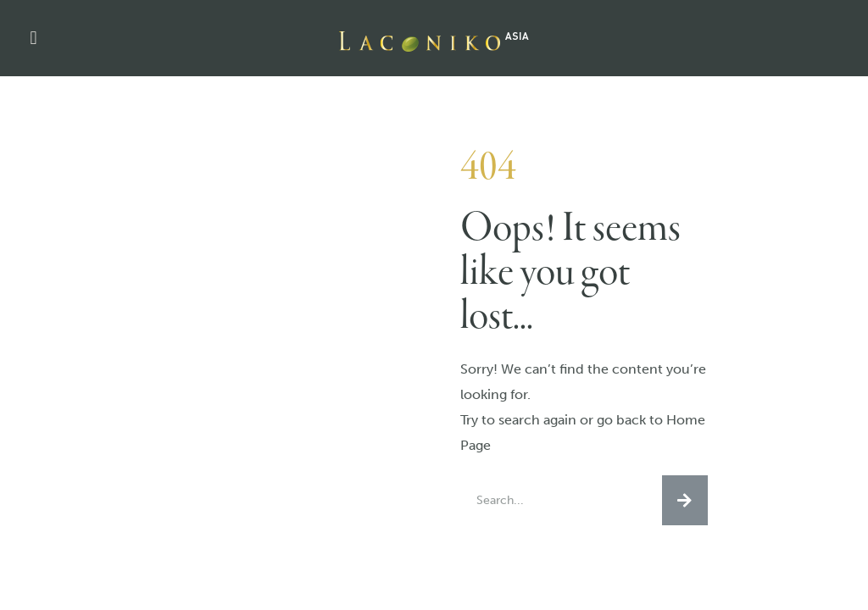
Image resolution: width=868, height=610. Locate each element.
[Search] (685, 500)
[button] (33, 39)
